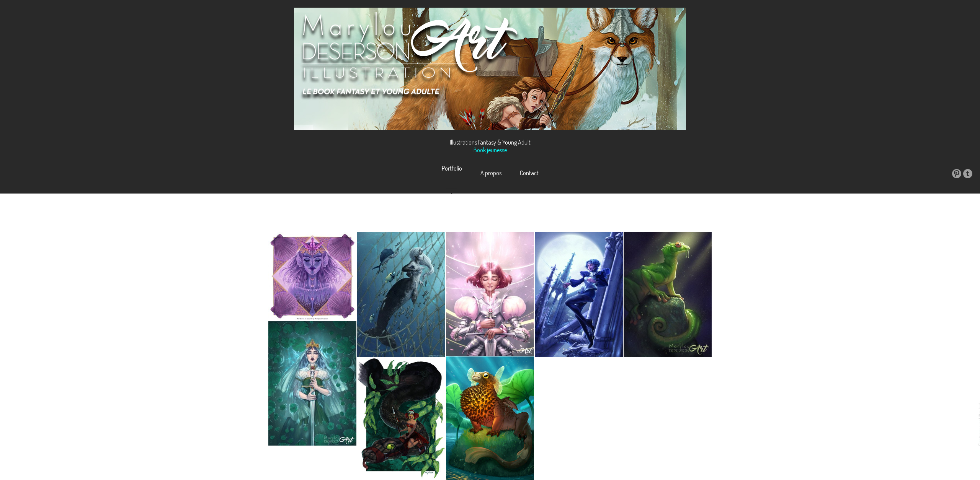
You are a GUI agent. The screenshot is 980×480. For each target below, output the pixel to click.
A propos (491, 173)
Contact (529, 173)
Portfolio (452, 173)
